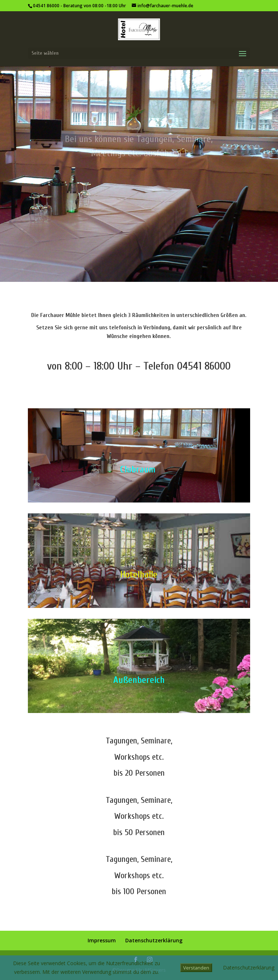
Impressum (102, 940)
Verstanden (196, 968)
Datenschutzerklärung (154, 940)
